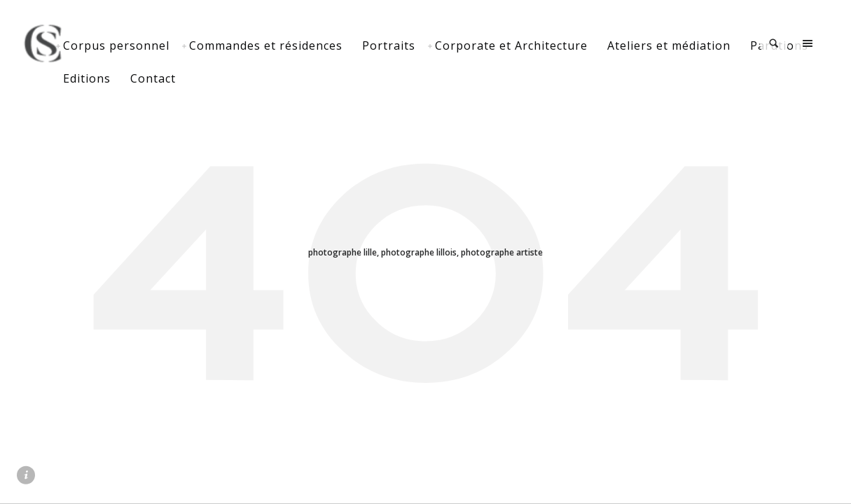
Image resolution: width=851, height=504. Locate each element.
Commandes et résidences (319, 45)
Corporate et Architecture (565, 45)
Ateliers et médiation (722, 45)
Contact (284, 78)
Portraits (442, 45)
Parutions (145, 78)
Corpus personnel (169, 45)
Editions (218, 78)
